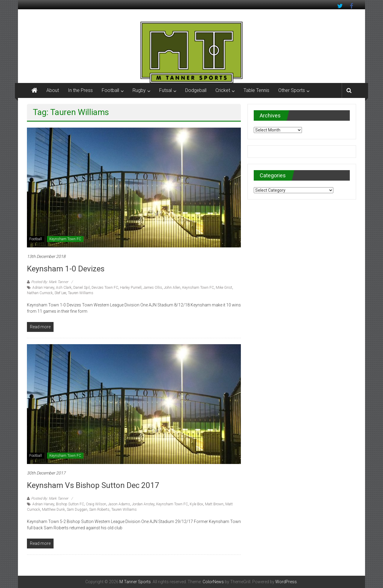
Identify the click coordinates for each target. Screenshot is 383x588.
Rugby (139, 90)
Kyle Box (196, 504)
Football (110, 90)
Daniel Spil (82, 288)
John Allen (172, 288)
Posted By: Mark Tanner (50, 282)
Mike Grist (224, 288)
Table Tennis (256, 90)
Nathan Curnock (40, 293)
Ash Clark (64, 288)
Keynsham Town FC (65, 239)
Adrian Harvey (43, 288)
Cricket (223, 90)
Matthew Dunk (53, 510)
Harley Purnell (131, 288)
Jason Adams (119, 504)
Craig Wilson (96, 504)
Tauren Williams (81, 293)
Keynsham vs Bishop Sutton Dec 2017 (93, 485)
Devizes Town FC (105, 288)
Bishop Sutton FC (70, 504)
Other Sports (292, 90)
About (53, 90)
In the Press (80, 90)
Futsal (165, 90)
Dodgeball (196, 90)
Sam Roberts (99, 510)
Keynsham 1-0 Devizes (66, 269)
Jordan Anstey (143, 504)
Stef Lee (60, 293)
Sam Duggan (77, 510)
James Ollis (153, 288)
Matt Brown (214, 504)
